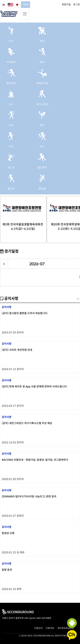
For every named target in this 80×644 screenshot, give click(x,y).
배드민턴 (11, 83)
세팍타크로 (42, 83)
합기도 (11, 189)
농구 (11, 41)
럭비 (42, 41)
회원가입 (66, 4)
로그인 (77, 4)
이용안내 (38, 628)
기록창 (26, 5)
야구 (11, 125)
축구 (11, 147)
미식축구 (11, 62)
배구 (42, 62)
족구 (42, 125)
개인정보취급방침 (66, 628)
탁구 (42, 147)
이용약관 (50, 628)
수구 (11, 104)
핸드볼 (42, 189)
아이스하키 (42, 104)
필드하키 (42, 168)
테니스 (11, 168)
